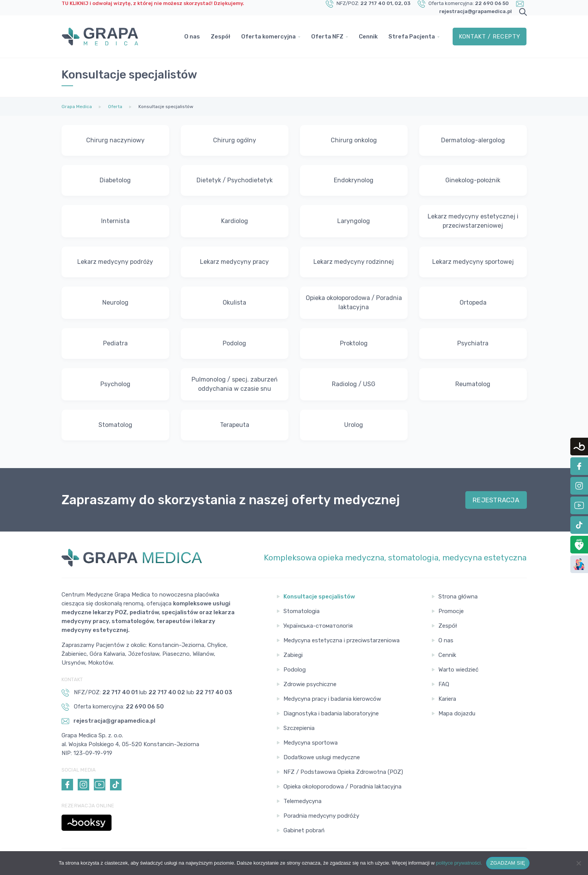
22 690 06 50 (492, 3)
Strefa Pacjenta (412, 37)
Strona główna (458, 597)
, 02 (397, 3)
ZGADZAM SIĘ (508, 863)
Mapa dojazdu (457, 713)
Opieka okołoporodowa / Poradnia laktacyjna (342, 787)
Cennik (368, 37)
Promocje (451, 611)
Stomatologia (301, 611)
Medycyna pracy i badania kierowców (332, 699)
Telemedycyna (302, 801)
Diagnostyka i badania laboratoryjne (331, 713)
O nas (192, 37)
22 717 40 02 (167, 692)
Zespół (221, 37)
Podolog (295, 670)
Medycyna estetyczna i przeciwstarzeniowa (341, 640)
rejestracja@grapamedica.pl (476, 11)
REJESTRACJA (496, 500)
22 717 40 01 (376, 3)
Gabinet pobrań (304, 830)
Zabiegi (293, 655)
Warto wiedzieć (458, 670)
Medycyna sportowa (311, 743)
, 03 (406, 3)
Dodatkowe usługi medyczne (322, 757)
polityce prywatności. (459, 863)
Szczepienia (299, 728)
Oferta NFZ (327, 37)
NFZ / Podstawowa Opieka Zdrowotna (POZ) (343, 772)
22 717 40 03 (214, 692)
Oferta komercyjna (268, 37)
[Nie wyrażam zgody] (578, 863)
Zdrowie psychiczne (310, 684)
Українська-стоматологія (318, 626)
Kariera (447, 699)
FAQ (444, 684)
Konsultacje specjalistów (319, 597)
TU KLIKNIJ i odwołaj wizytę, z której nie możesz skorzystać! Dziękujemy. (153, 3)
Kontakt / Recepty (489, 37)
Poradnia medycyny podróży (321, 816)
